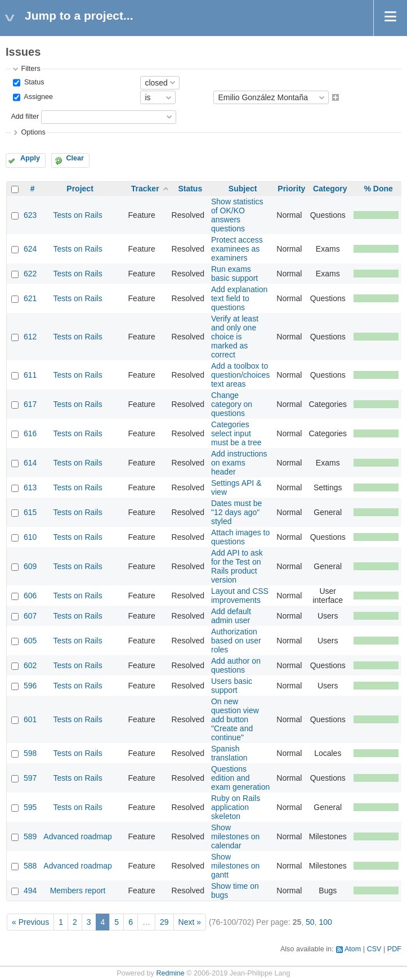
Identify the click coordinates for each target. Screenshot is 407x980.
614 (30, 463)
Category (330, 189)
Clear (75, 158)
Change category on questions (232, 404)
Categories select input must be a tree (236, 433)
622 (30, 274)
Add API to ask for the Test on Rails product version (237, 566)
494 (30, 890)
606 (30, 596)
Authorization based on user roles (236, 641)
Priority (291, 189)
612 (30, 337)
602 (30, 665)
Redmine (170, 973)
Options (33, 132)
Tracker (145, 189)
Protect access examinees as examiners (237, 249)
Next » (190, 922)
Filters (30, 69)
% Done (378, 189)
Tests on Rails (77, 215)
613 (30, 487)
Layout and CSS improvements (240, 596)
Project (80, 189)
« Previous (30, 922)
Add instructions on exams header (239, 463)
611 (30, 375)
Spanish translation (229, 753)
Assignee (37, 97)
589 (30, 836)
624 (30, 249)
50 (310, 922)
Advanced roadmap (77, 836)
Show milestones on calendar (235, 836)
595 (30, 807)
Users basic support (232, 686)
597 (30, 778)
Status (33, 82)
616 (30, 433)
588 (30, 866)
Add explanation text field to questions (239, 298)
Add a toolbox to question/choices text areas (240, 375)
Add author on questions (236, 665)
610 (30, 537)
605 (30, 641)
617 (30, 404)
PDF (394, 949)
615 (30, 512)
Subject (243, 189)
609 (30, 566)
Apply (30, 158)
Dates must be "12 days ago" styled (236, 512)
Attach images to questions (240, 537)
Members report (78, 890)
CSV (374, 949)
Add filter (25, 117)
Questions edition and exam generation (240, 778)
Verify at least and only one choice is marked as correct (235, 337)
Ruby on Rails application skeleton (236, 807)
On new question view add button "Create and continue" (235, 719)
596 (30, 686)
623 (30, 215)
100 (325, 922)
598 (30, 753)
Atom (353, 949)
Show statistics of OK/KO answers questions (237, 215)
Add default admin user (231, 616)
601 (30, 719)
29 (164, 922)
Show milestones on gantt (235, 866)
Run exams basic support (234, 274)
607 (30, 616)
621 (30, 298)
